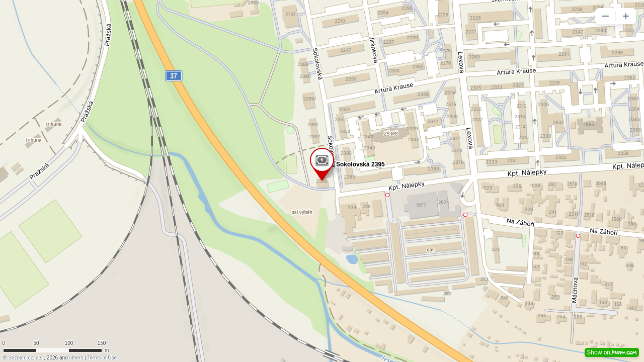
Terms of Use (102, 358)
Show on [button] (612, 352)
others (76, 358)
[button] (605, 16)
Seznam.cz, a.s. (26, 358)
